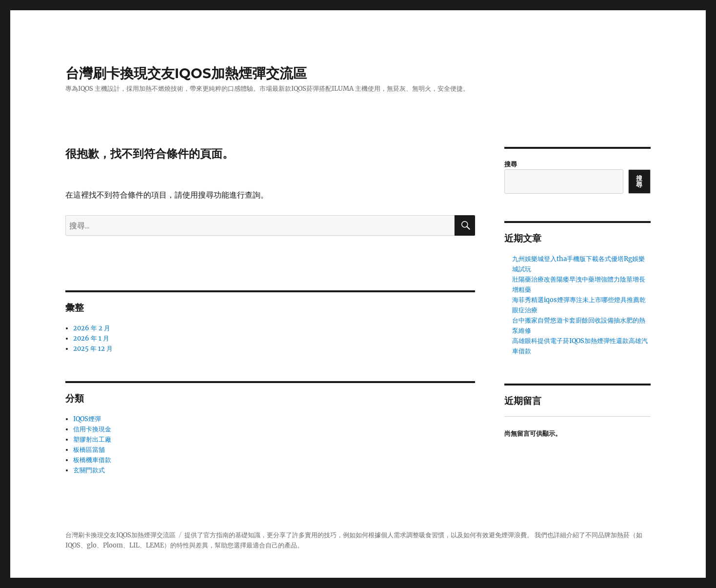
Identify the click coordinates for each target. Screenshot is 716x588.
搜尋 (511, 164)
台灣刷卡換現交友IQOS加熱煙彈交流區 (186, 73)
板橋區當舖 (89, 450)
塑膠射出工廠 (92, 439)
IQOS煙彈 (87, 419)
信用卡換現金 (92, 429)
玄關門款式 (89, 470)
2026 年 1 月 (91, 338)
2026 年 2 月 (92, 328)
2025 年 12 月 (93, 349)
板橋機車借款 (92, 460)
